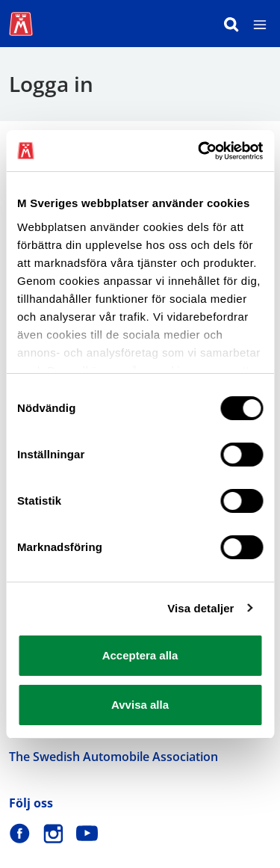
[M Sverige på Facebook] (20, 833)
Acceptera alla (140, 655)
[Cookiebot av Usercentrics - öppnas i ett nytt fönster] (199, 151)
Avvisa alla (140, 705)
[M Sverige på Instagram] (53, 833)
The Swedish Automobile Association (113, 757)
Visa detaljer (200, 608)
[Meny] (260, 24)
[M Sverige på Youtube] (87, 833)
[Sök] (231, 24)
